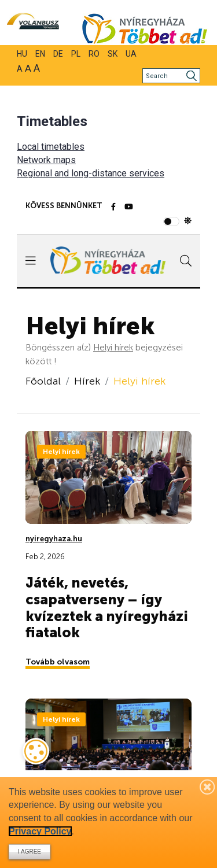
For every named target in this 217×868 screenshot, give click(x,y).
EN (40, 54)
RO (94, 54)
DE (58, 54)
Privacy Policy (40, 831)
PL (76, 54)
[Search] (171, 76)
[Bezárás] (208, 786)
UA (131, 54)
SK (113, 54)
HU (22, 54)
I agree (30, 852)
